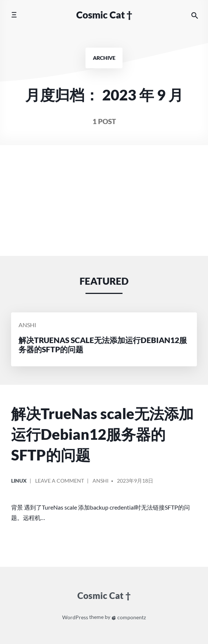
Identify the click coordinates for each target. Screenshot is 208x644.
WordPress (75, 617)
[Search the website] (195, 15)
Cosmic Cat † (104, 15)
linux (19, 481)
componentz (129, 617)
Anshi (27, 325)
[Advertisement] (104, 201)
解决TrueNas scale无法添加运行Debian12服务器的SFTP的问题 (102, 434)
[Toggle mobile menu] (14, 15)
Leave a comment (60, 483)
